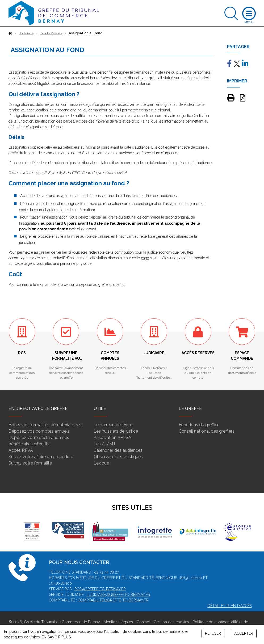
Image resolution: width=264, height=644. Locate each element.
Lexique (101, 463)
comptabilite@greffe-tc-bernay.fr (113, 600)
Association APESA (112, 438)
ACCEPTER (244, 633)
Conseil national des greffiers (207, 431)
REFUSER (213, 633)
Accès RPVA (21, 450)
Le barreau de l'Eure (113, 425)
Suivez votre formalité (30, 463)
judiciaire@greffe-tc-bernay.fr (118, 595)
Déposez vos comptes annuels (39, 431)
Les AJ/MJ (104, 444)
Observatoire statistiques (118, 457)
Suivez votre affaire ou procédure (41, 457)
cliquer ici (117, 285)
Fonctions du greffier (199, 425)
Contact (143, 622)
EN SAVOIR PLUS (56, 637)
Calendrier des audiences (118, 450)
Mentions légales (118, 622)
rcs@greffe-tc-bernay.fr (100, 589)
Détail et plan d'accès (230, 606)
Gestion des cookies (171, 622)
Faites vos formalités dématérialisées (45, 425)
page (145, 258)
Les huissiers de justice (116, 431)
